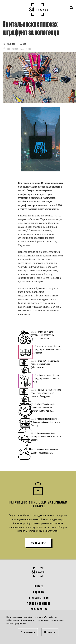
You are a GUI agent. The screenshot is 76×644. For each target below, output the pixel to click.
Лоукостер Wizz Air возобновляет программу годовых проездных (42, 335)
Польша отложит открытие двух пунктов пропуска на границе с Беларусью (46, 393)
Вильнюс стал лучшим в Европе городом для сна (45, 451)
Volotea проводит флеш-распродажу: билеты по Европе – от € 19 (46, 378)
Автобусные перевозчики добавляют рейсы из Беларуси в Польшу (45, 422)
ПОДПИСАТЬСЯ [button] (38, 543)
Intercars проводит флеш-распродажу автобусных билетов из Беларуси (46, 349)
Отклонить (28, 632)
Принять (50, 632)
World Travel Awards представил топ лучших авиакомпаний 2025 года (43, 407)
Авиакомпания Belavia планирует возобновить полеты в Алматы (46, 436)
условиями (43, 620)
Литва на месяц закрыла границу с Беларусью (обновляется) (45, 364)
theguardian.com (19, 49)
